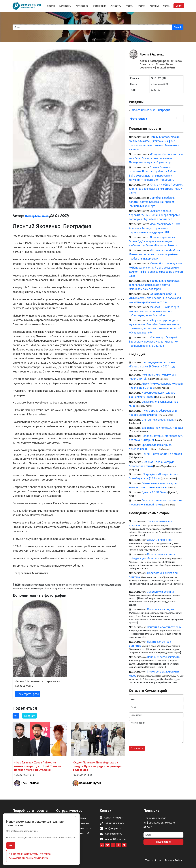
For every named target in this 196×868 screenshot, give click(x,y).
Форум (141, 6)
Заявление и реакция (160, 592)
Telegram (29, 716)
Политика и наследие (161, 609)
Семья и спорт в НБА (160, 540)
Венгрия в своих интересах (164, 627)
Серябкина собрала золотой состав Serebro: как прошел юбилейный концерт (152, 202)
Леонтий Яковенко (152, 54)
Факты (130, 6)
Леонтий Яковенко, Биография (151, 110)
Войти (179, 6)
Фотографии (99, 6)
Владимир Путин (90, 783)
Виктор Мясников (37, 216)
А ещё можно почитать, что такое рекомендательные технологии (30, 856)
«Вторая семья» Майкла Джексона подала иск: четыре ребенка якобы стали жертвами (154, 254)
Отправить (137, 748)
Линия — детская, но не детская (162, 454)
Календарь (65, 6)
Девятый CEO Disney (155, 492)
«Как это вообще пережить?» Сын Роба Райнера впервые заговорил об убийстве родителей (154, 215)
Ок (11, 845)
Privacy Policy (173, 860)
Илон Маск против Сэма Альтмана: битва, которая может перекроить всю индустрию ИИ (155, 228)
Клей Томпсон (30, 783)
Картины (154, 6)
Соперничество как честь (163, 657)
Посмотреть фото (28, 694)
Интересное (82, 6)
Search (178, 27)
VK (16, 716)
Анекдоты (116, 6)
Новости (50, 6)
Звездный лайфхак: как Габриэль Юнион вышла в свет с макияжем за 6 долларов (154, 285)
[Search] (92, 27)
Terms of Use (153, 860)
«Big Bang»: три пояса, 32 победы (162, 428)
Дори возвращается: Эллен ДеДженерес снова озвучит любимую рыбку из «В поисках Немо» (153, 241)
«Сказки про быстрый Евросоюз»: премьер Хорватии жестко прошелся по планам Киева (153, 342)
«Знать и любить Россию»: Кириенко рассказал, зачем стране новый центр (156, 189)
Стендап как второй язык (157, 420)
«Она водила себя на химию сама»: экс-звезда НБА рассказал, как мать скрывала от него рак (155, 298)
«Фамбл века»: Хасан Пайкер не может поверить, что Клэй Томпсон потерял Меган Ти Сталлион (38, 766)
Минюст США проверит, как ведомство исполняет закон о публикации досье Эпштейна (154, 311)
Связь (166, 6)
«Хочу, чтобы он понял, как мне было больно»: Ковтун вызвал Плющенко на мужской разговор (156, 158)
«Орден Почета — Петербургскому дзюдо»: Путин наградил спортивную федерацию (97, 766)
